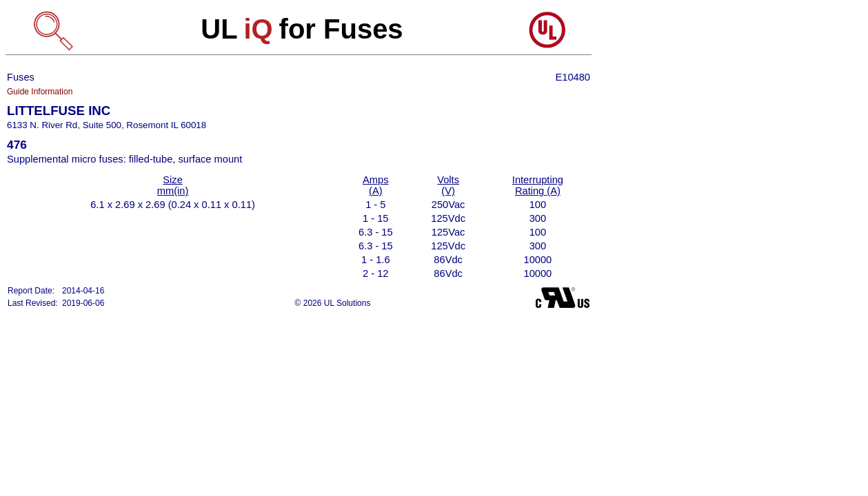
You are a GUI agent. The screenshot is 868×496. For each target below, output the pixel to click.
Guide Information (40, 92)
